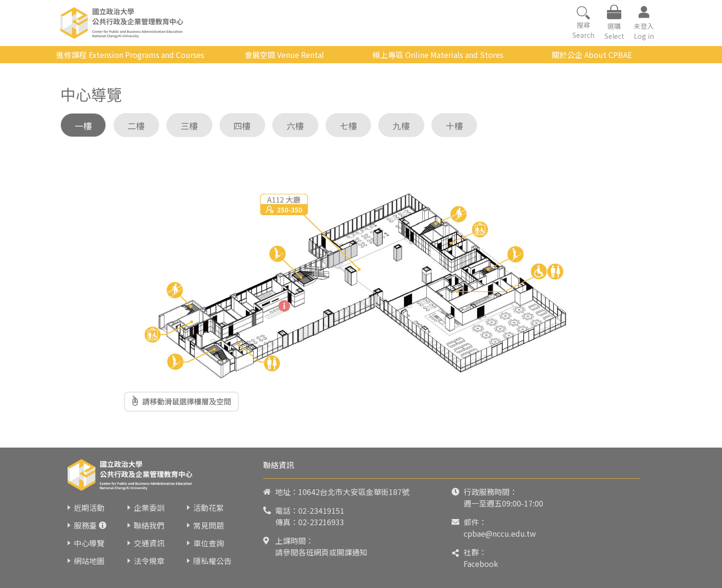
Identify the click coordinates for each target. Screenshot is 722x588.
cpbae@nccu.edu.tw (500, 533)
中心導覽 (89, 543)
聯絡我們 (149, 525)
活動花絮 (209, 507)
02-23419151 (321, 510)
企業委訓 (149, 507)
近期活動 (89, 507)
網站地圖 (89, 561)
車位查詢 (209, 543)
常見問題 (209, 525)
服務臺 (85, 525)
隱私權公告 (212, 561)
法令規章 (149, 561)
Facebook (481, 564)
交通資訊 (149, 543)
